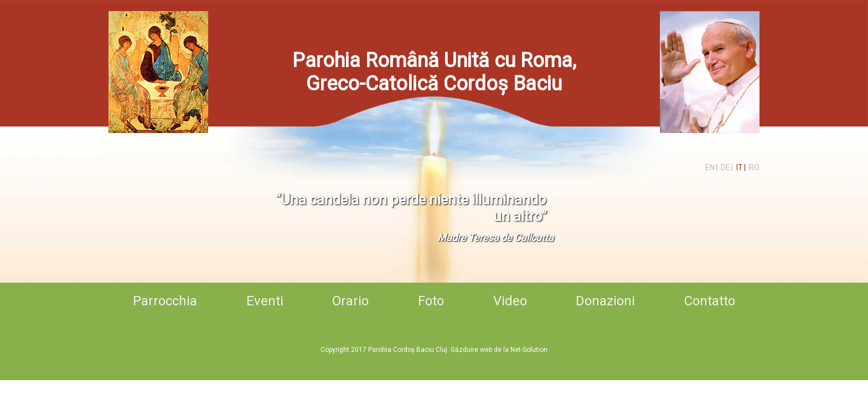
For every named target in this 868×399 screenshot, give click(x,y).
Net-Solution (529, 350)
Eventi (265, 301)
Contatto (710, 301)
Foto (431, 301)
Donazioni (605, 301)
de (725, 167)
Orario (350, 301)
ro (754, 167)
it (740, 167)
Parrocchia (165, 301)
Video (510, 301)
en (710, 167)
